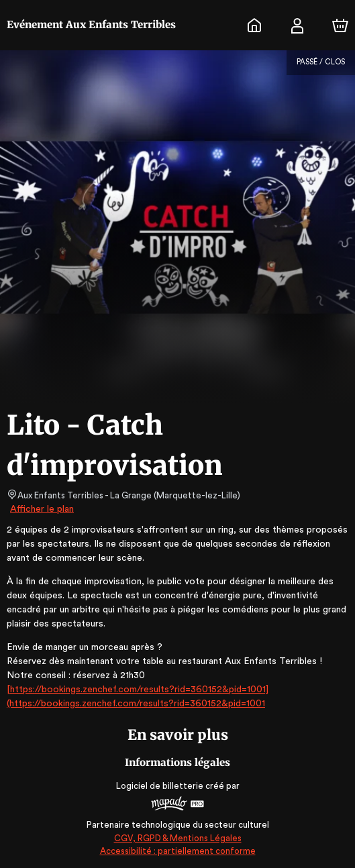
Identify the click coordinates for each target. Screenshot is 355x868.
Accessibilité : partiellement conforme (177, 851)
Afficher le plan (41, 509)
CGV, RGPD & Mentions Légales (178, 838)
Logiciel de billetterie (160, 786)
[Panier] (340, 25)
